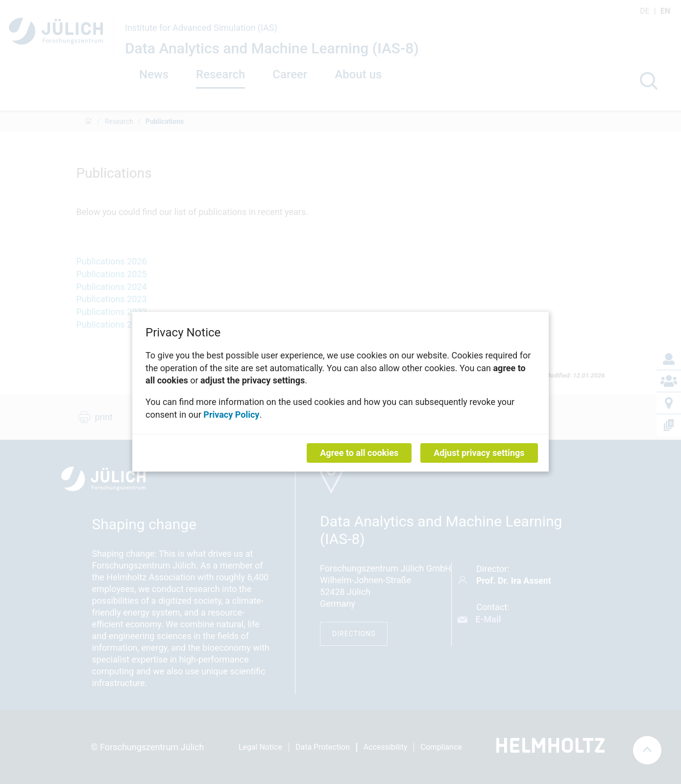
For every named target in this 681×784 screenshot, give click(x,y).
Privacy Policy (231, 415)
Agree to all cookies (359, 453)
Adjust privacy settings (479, 453)
